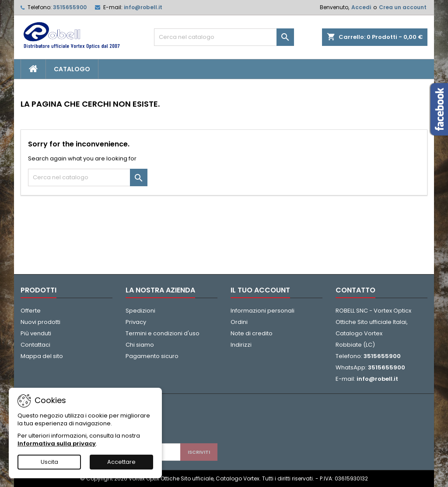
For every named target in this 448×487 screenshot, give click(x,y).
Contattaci (35, 345)
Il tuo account (260, 290)
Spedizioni (140, 311)
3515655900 (70, 7)
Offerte (31, 311)
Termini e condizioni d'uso (163, 333)
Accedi (361, 7)
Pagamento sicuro (152, 356)
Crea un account (403, 7)
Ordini (239, 322)
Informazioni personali (262, 311)
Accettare (121, 462)
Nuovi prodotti (40, 322)
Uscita (49, 462)
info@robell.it (143, 7)
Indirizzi (241, 345)
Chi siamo (140, 345)
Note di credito (252, 333)
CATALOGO (72, 69)
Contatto (355, 290)
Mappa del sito (42, 356)
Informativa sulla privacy (57, 444)
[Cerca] (224, 37)
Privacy (136, 322)
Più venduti (36, 333)
